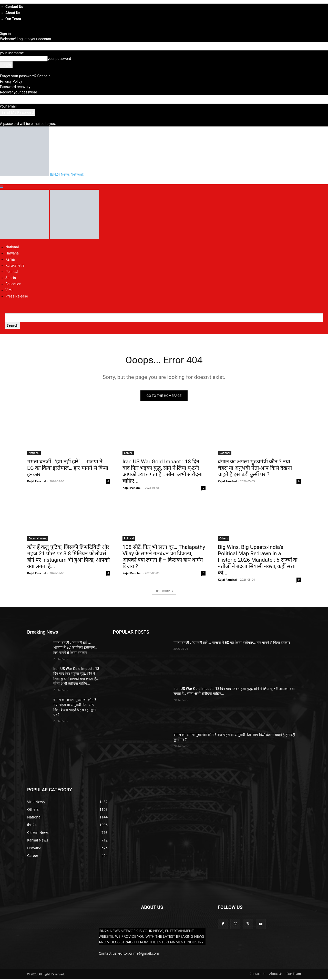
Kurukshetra (15, 265)
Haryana (12, 253)
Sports (11, 278)
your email (8, 106)
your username (12, 53)
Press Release (17, 296)
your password (59, 59)
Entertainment (38, 539)
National (12, 247)
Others (224, 539)
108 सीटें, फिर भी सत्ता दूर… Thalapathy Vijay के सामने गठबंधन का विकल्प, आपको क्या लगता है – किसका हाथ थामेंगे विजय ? (164, 557)
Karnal (11, 259)
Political (12, 272)
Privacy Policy (11, 81)
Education (13, 284)
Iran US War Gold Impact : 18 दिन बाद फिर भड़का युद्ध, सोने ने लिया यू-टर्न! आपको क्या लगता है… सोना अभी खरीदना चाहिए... (162, 472)
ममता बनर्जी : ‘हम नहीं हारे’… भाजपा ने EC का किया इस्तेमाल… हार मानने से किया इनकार (68, 469)
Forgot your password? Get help (25, 76)
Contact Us (14, 7)
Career (128, 454)
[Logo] (25, 238)
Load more (164, 592)
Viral (9, 290)
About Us (13, 13)
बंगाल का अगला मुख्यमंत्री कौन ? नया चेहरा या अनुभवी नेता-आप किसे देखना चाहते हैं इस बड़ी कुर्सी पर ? (255, 469)
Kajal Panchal (37, 482)
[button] (2, 187)
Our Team (13, 19)
